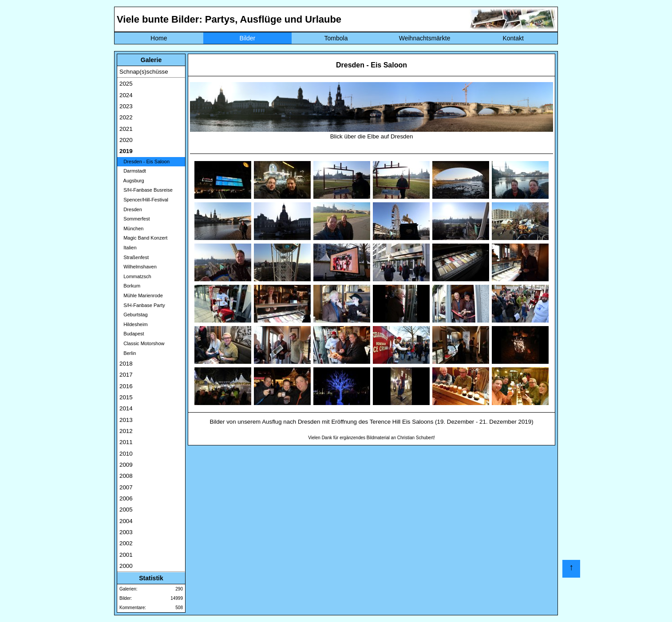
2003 (126, 532)
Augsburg (132, 181)
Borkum (130, 286)
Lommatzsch (135, 276)
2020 (126, 140)
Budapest (132, 334)
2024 (126, 95)
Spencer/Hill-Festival (144, 200)
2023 (126, 106)
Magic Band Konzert (143, 238)
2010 (126, 454)
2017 (126, 375)
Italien (128, 248)
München (131, 228)
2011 (126, 442)
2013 (126, 420)
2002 (126, 543)
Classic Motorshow (142, 343)
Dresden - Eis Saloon (144, 161)
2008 (126, 476)
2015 (126, 397)
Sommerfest (134, 219)
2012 (126, 431)
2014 (126, 408)
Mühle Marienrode (141, 295)
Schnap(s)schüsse (144, 72)
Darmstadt (133, 171)
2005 (126, 510)
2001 (126, 555)
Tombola (336, 38)
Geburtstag (134, 315)
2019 (126, 151)
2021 (126, 129)
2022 (126, 117)
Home (159, 38)
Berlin (128, 353)
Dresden (131, 209)
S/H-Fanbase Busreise (146, 190)
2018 (126, 364)
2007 (126, 487)
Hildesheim (134, 324)
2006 (126, 498)
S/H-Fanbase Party (142, 305)
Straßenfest (134, 257)
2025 (126, 84)
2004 (126, 521)
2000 (126, 566)
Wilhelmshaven (138, 267)
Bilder (247, 38)
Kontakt (513, 38)
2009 (126, 465)
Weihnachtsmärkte (425, 38)
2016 (126, 386)
